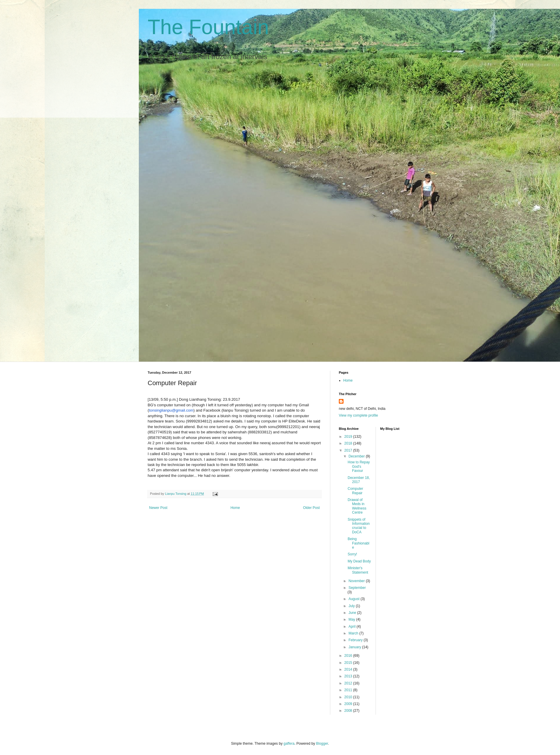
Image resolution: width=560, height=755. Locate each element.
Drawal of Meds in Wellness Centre (357, 506)
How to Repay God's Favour (359, 466)
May (352, 619)
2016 (349, 656)
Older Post (311, 508)
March (354, 633)
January (355, 647)
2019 (349, 437)
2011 (349, 690)
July (352, 606)
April (352, 627)
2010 (349, 697)
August (355, 599)
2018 (349, 443)
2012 (349, 683)
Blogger (322, 744)
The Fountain (208, 27)
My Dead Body (359, 561)
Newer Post (158, 508)
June (353, 613)
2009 (349, 704)
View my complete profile (358, 415)
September (357, 588)
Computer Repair (355, 491)
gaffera (289, 744)
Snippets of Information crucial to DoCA (359, 526)
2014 (349, 669)
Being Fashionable (359, 543)
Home (235, 508)
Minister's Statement (358, 570)
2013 (349, 676)
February (356, 640)
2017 (349, 450)
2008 (349, 711)
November (357, 581)
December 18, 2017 (359, 480)
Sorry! (352, 554)
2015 (349, 663)
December (357, 456)
